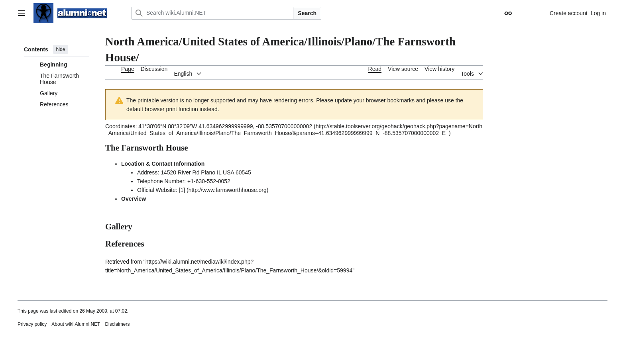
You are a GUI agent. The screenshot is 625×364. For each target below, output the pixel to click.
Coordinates (120, 126)
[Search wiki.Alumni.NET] (212, 13)
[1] (182, 190)
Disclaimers (117, 324)
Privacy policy (32, 324)
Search (307, 13)
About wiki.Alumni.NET (76, 324)
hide (61, 49)
